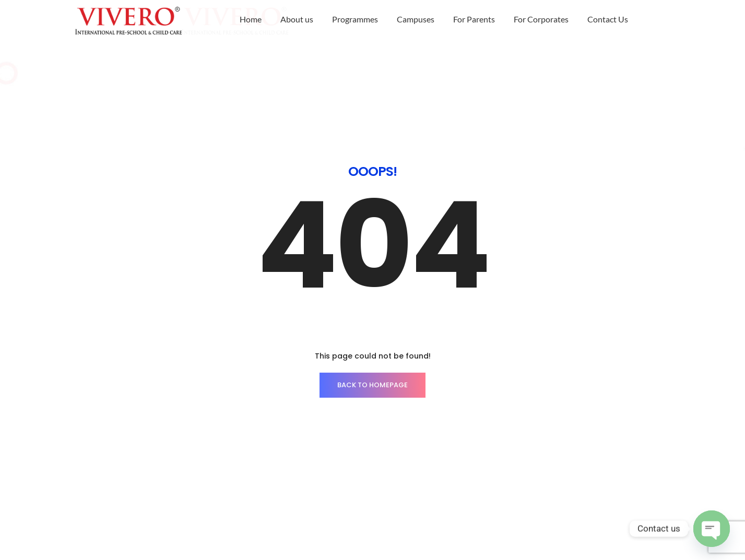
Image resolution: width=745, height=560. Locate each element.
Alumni (597, 467)
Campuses (416, 19)
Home (251, 19)
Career (502, 467)
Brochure (549, 467)
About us (297, 19)
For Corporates (541, 19)
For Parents (474, 19)
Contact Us (608, 19)
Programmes (355, 19)
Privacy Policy (515, 482)
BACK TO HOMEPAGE (372, 293)
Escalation (577, 482)
